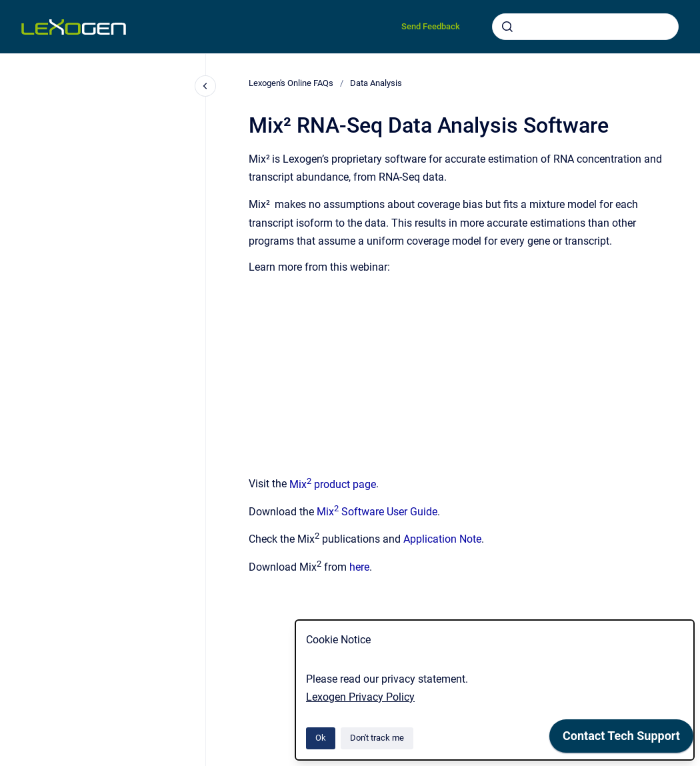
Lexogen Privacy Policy (360, 697)
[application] (621, 739)
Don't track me (377, 738)
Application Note (442, 540)
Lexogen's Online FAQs (291, 83)
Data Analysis (376, 83)
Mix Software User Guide (377, 512)
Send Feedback (431, 26)
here (359, 567)
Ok (321, 738)
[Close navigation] (205, 86)
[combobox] (585, 27)
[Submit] (507, 27)
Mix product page (333, 484)
